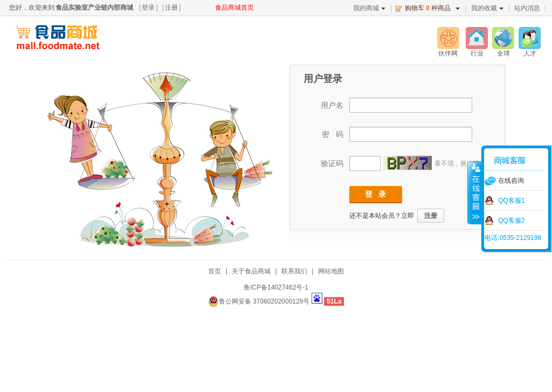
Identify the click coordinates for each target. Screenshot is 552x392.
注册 (171, 8)
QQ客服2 (511, 221)
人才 (530, 53)
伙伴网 (448, 53)
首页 (215, 271)
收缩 (475, 192)
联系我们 (294, 271)
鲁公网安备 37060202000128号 (259, 301)
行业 (477, 53)
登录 (148, 8)
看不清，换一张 (457, 163)
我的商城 (369, 8)
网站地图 (331, 271)
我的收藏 (487, 8)
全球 (503, 53)
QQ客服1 (511, 201)
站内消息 (527, 8)
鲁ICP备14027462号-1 (276, 287)
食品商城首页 (234, 8)
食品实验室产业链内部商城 (94, 8)
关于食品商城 (251, 271)
